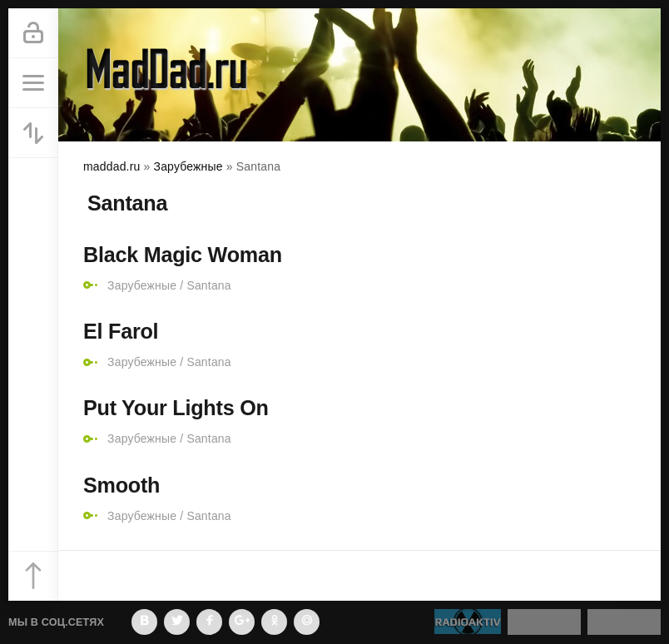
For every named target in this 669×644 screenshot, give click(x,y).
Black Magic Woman (183, 255)
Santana (208, 285)
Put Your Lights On (176, 408)
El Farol (121, 331)
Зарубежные (142, 285)
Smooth (121, 485)
